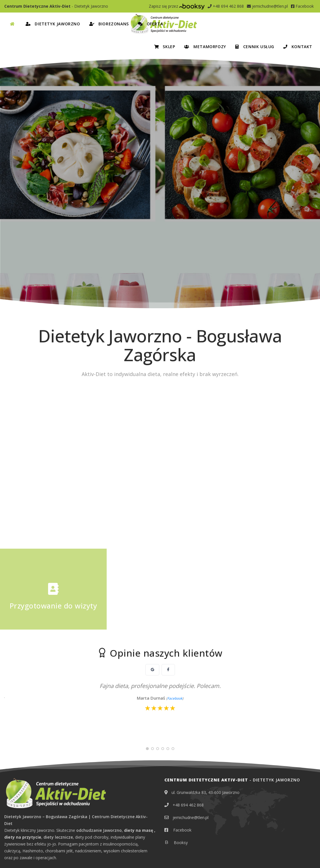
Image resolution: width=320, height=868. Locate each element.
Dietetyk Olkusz (98, 813)
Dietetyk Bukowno (63, 794)
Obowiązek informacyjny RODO (70, 855)
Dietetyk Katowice (64, 803)
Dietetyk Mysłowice (57, 813)
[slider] (160, 599)
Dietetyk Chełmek (104, 794)
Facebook (302, 6)
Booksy (180, 733)
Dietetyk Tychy (102, 822)
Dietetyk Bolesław (21, 794)
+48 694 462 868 (226, 6)
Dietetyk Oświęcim (21, 822)
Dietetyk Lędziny (104, 803)
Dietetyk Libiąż (18, 813)
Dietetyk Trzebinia (63, 822)
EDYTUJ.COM (286, 855)
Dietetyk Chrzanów (22, 803)
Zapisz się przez (176, 6)
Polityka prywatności (22, 855)
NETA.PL (309, 855)
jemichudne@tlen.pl (267, 6)
